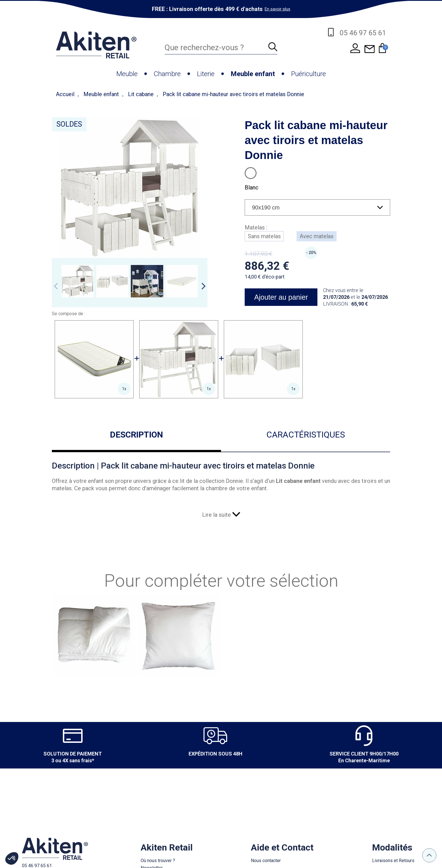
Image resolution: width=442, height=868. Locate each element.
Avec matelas (317, 236)
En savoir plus (278, 9)
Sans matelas (264, 236)
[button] (12, 858)
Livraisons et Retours (393, 861)
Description (136, 435)
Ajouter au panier (281, 297)
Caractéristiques (306, 435)
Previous (56, 286)
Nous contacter (266, 861)
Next (204, 286)
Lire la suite (221, 515)
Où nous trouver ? (158, 861)
